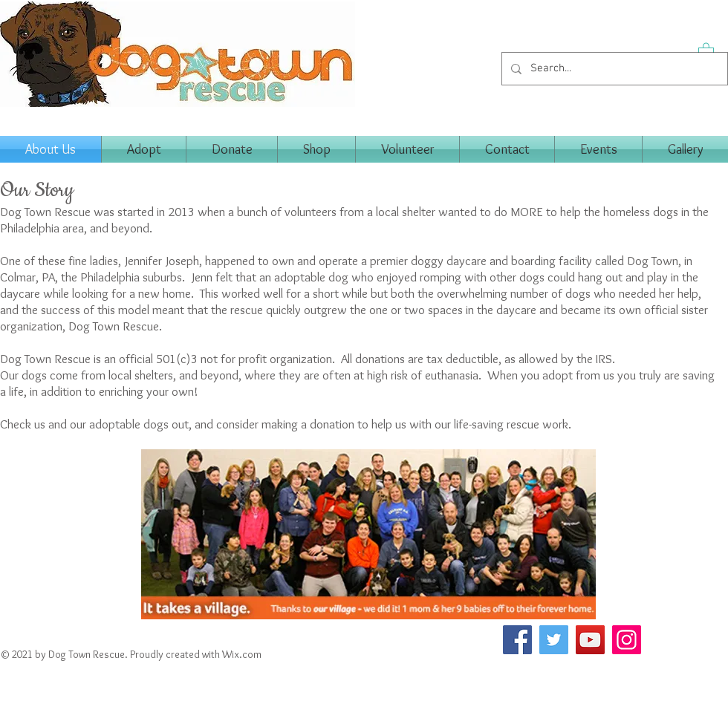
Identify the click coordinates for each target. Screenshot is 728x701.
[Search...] (613, 69)
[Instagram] (627, 640)
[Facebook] (517, 640)
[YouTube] (590, 640)
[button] (706, 51)
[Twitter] (554, 640)
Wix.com (242, 654)
